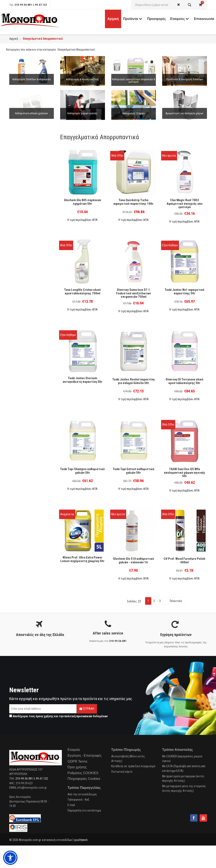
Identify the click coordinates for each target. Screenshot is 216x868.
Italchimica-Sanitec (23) (27, 457)
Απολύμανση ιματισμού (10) (30, 216)
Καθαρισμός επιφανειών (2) (29, 244)
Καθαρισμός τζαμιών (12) (28, 256)
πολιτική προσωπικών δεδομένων (86, 716)
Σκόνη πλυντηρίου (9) (26, 179)
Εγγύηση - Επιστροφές (85, 756)
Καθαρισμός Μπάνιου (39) (28, 261)
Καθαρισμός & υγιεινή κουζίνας (82, 79)
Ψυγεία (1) (19, 338)
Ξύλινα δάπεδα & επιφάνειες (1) (32, 387)
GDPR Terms (77, 761)
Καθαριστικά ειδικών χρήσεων (32, 113)
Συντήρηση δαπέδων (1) (27, 229)
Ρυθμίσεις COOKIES (83, 773)
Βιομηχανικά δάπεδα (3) (27, 353)
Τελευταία (176, 601)
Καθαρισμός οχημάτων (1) (29, 359)
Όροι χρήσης (77, 767)
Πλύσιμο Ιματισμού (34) (27, 301)
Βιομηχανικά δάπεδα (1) (27, 409)
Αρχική (14, 39)
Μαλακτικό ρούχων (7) (27, 196)
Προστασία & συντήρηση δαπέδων (185, 79)
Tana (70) (19, 490)
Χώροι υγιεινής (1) (24, 403)
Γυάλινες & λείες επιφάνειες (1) (32, 392)
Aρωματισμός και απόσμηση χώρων (184, 113)
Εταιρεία (74, 750)
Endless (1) (20, 501)
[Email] (43, 709)
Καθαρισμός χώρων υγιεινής (82, 113)
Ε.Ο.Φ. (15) (19, 427)
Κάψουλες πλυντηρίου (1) (28, 190)
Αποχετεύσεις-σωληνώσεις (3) (32, 327)
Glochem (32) (21, 495)
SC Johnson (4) (22, 468)
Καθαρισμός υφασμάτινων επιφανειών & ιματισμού (133, 81)
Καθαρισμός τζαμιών (134, 113)
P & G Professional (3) (26, 451)
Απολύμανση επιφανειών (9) (30, 333)
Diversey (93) (21, 479)
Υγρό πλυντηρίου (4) (25, 185)
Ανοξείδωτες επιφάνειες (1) (30, 398)
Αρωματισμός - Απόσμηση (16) (32, 322)
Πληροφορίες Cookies (84, 779)
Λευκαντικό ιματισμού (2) (29, 211)
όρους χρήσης (44, 716)
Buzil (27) (19, 484)
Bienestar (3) (21, 446)
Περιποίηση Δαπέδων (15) (28, 316)
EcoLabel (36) (21, 433)
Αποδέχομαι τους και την (58, 716)
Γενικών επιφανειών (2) (27, 372)
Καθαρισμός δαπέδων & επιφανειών (32, 79)
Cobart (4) (19, 462)
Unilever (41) (20, 473)
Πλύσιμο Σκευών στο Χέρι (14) (32, 295)
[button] (10, 858)
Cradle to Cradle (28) (25, 422)
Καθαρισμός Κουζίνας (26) (29, 250)
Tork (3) (17, 506)
